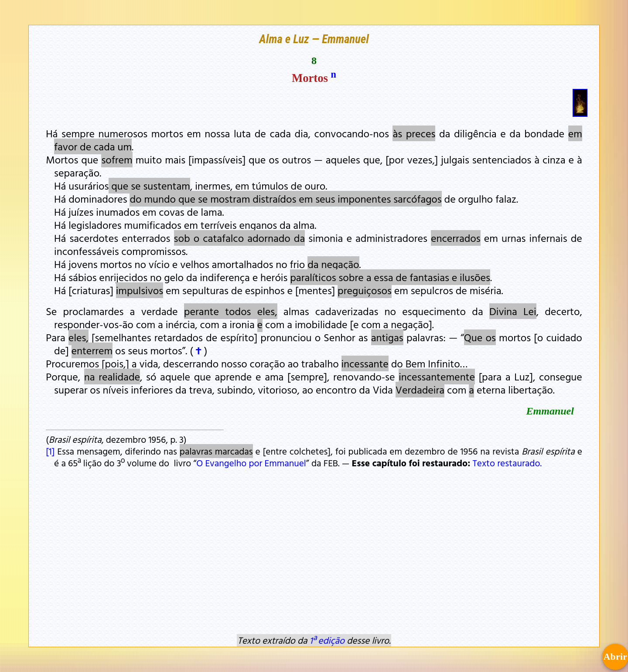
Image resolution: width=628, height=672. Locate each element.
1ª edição (327, 640)
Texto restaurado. (507, 463)
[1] (50, 451)
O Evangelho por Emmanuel (251, 463)
